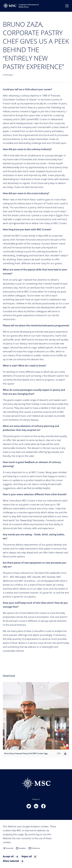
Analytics (22, 848)
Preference (36, 848)
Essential (10, 848)
